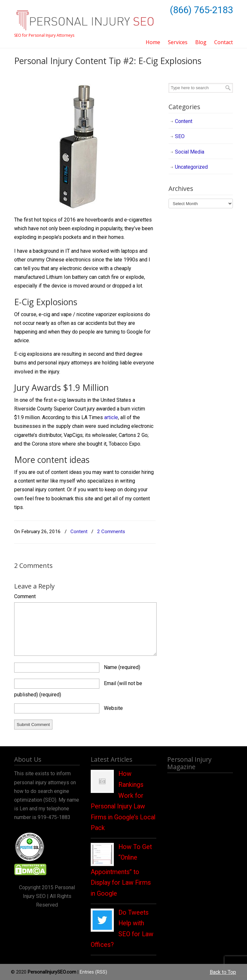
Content (79, 532)
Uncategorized (191, 167)
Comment (25, 596)
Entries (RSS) (93, 972)
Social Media (190, 152)
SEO (180, 136)
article (111, 417)
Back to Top (223, 972)
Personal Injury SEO (85, 17)
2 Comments (111, 532)
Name (122, 667)
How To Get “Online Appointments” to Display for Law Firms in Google (121, 870)
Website (113, 708)
